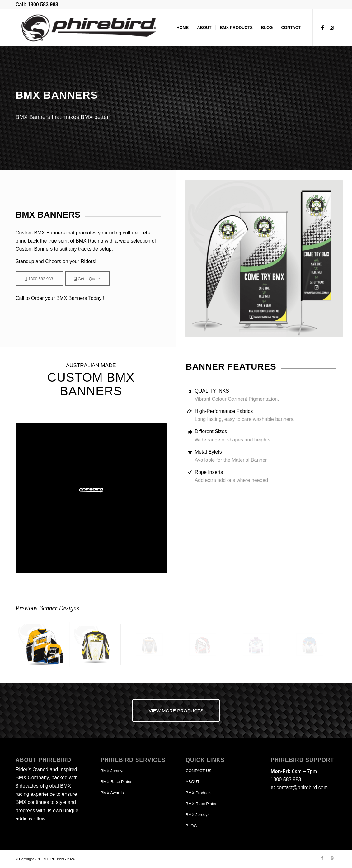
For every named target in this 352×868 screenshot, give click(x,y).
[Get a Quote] (87, 279)
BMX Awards (112, 793)
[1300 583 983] (40, 279)
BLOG (191, 826)
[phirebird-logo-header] (89, 28)
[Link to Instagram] (332, 27)
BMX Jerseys (113, 771)
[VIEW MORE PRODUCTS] (176, 710)
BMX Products (198, 793)
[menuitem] (183, 28)
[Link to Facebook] (322, 27)
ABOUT (192, 782)
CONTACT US (198, 771)
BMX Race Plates (116, 782)
